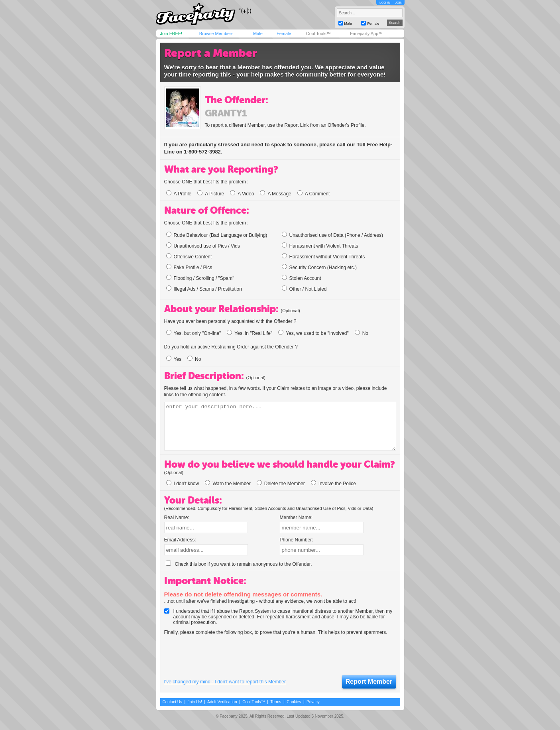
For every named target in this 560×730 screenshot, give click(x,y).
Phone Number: (297, 540)
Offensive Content (189, 256)
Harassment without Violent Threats (323, 256)
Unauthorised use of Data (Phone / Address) (332, 235)
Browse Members (216, 33)
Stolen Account (302, 278)
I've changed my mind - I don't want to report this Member (225, 682)
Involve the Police (333, 484)
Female (284, 33)
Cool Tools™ (318, 33)
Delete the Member (281, 484)
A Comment (314, 194)
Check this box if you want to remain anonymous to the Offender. (239, 564)
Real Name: (177, 517)
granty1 (226, 113)
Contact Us (172, 702)
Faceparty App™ (366, 33)
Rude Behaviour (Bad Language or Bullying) (217, 235)
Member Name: (296, 517)
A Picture (211, 194)
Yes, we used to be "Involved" (313, 333)
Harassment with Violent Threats (320, 246)
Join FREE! (171, 33)
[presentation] (225, 655)
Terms (276, 702)
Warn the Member (228, 484)
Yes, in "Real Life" (250, 333)
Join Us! (195, 702)
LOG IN (385, 3)
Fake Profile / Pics (189, 267)
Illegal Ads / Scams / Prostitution (204, 289)
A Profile (179, 194)
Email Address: (180, 540)
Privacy (313, 702)
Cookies (294, 702)
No (362, 333)
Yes (174, 359)
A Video (242, 194)
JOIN (399, 3)
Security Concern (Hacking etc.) (319, 267)
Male (258, 33)
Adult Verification (222, 702)
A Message (275, 194)
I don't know (183, 484)
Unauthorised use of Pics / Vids (203, 246)
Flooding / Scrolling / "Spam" (200, 278)
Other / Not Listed (304, 289)
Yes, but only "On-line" (194, 333)
